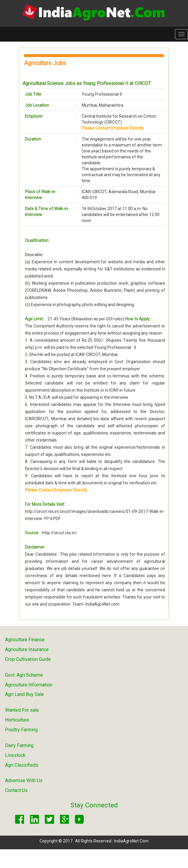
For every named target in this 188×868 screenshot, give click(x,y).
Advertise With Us (24, 780)
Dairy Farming (19, 745)
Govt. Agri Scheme (24, 675)
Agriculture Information (29, 685)
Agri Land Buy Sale (25, 694)
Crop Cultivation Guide (28, 659)
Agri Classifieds (22, 765)
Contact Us (16, 790)
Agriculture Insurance (27, 649)
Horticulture (17, 720)
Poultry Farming (21, 730)
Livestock (15, 755)
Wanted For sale (22, 710)
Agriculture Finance (25, 640)
